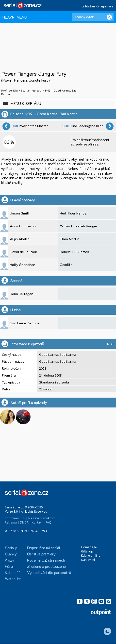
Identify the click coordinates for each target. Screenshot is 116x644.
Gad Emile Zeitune (25, 323)
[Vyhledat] (109, 17)
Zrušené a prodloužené (46, 566)
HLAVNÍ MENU (15, 17)
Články (11, 554)
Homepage (89, 547)
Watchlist (13, 579)
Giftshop (87, 551)
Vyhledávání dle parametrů (49, 572)
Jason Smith (20, 213)
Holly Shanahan (23, 265)
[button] (58, 104)
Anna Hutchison (23, 226)
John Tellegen (22, 294)
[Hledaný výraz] (93, 17)
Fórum (10, 566)
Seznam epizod (31, 90)
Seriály (11, 548)
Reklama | (12, 522)
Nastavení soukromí (42, 518)
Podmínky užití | (16, 518)
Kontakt (37, 522)
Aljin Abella (20, 239)
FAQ (49, 522)
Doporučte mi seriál (44, 548)
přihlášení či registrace (98, 6)
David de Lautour (24, 252)
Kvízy (10, 560)
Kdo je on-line (91, 556)
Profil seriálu (9, 90)
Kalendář (12, 572)
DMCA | (25, 522)
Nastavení (88, 560)
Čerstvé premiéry (41, 554)
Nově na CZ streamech (46, 560)
